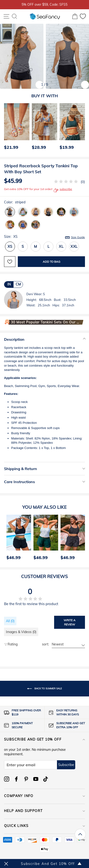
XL (61, 246)
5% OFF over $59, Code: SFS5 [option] (44, 4)
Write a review (70, 622)
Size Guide (78, 237)
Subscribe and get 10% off (44, 739)
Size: (44, 237)
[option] (16, 128)
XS (10, 246)
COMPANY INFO (44, 796)
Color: (15, 202)
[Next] (80, 128)
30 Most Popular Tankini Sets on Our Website (46, 322)
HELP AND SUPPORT (44, 811)
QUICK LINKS (44, 826)
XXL (74, 246)
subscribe (63, 190)
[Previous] (6, 128)
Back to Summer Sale (44, 689)
